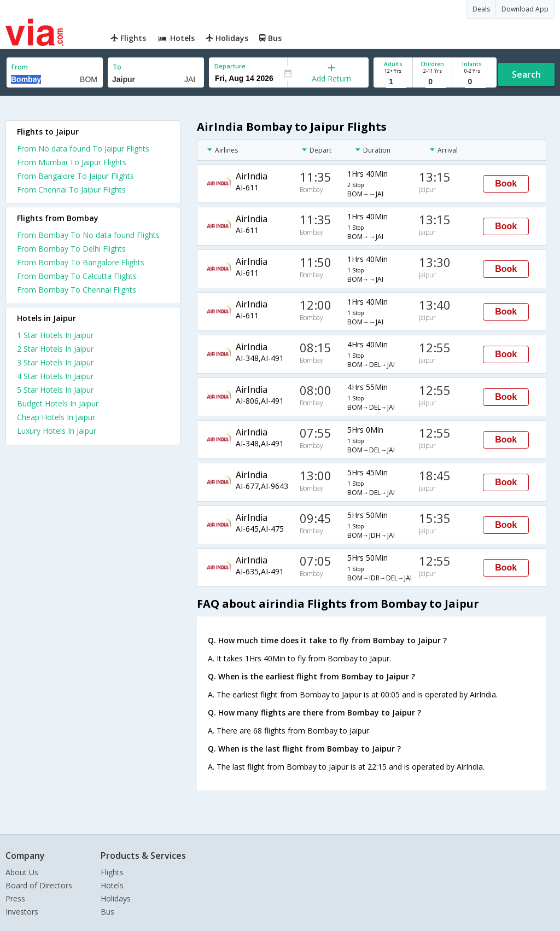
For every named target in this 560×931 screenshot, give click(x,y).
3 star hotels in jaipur (55, 362)
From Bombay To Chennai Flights (77, 290)
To (117, 67)
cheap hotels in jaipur (56, 417)
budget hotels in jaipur (58, 403)
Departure (230, 66)
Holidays (116, 898)
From (20, 67)
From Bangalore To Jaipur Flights (75, 176)
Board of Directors (39, 885)
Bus (107, 912)
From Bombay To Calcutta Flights (77, 276)
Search (526, 74)
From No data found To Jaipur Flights (83, 149)
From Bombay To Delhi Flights (71, 249)
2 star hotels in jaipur (55, 349)
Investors (22, 912)
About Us (22, 872)
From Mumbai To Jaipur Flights (72, 162)
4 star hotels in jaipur (55, 376)
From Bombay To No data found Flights (88, 235)
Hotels (112, 885)
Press (15, 898)
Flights (112, 872)
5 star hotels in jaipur (55, 390)
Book (506, 184)
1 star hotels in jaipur (55, 335)
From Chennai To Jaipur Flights (71, 190)
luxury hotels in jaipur (57, 431)
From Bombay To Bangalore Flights (81, 262)
